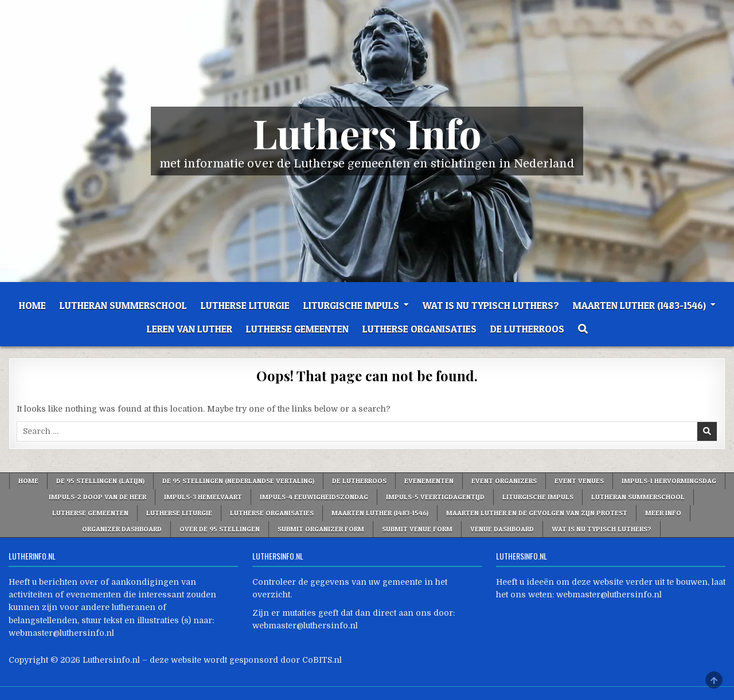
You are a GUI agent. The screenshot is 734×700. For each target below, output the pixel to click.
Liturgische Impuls (351, 305)
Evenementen (429, 481)
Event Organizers (504, 481)
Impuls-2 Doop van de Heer (97, 497)
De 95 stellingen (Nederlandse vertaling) (238, 481)
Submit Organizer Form (321, 529)
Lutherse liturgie (245, 305)
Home (32, 305)
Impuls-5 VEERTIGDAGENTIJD (435, 497)
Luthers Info (367, 132)
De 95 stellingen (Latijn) (100, 481)
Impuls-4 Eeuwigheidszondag (314, 497)
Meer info (663, 513)
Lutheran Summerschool (123, 305)
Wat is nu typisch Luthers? (491, 305)
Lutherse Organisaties (419, 329)
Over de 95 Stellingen (220, 529)
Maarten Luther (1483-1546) (639, 305)
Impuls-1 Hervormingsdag (669, 481)
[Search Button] (583, 329)
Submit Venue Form (417, 529)
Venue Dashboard (502, 529)
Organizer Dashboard (122, 529)
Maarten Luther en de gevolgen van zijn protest (537, 513)
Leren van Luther (190, 329)
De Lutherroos (527, 329)
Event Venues (579, 481)
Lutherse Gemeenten (297, 329)
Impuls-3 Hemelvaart (203, 497)
